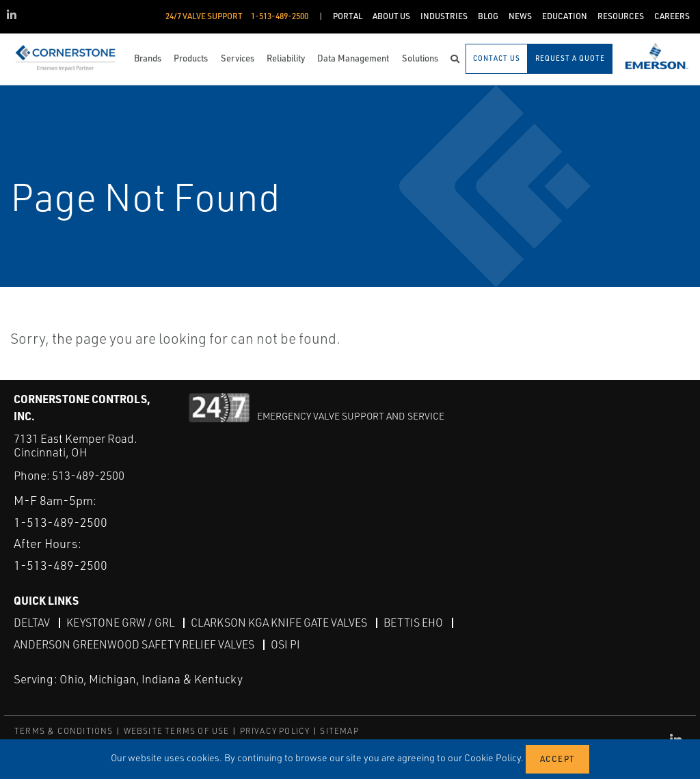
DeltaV (32, 623)
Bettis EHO (413, 623)
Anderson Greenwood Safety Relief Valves (134, 644)
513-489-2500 (88, 475)
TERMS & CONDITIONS (64, 731)
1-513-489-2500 (60, 522)
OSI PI (285, 644)
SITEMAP (339, 731)
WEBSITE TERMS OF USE (177, 731)
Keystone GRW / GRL (120, 623)
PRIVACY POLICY (275, 731)
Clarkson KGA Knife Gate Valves (279, 623)
